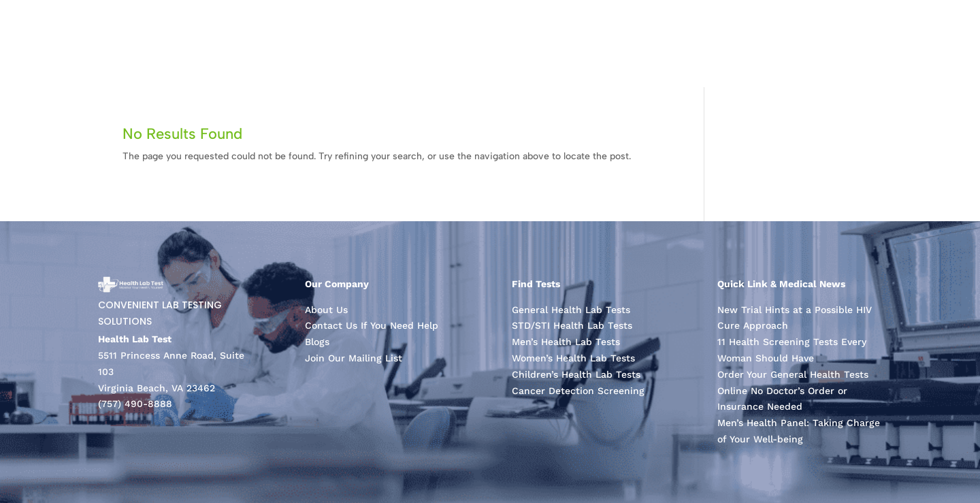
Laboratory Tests (742, 43)
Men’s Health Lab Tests (566, 342)
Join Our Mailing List (354, 358)
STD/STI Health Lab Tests (572, 325)
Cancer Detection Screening (578, 391)
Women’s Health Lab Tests (573, 358)
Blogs (317, 342)
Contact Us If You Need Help (372, 325)
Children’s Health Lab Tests (576, 374)
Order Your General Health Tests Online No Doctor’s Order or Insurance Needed (793, 391)
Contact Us (916, 43)
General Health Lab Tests (571, 310)
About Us (836, 43)
